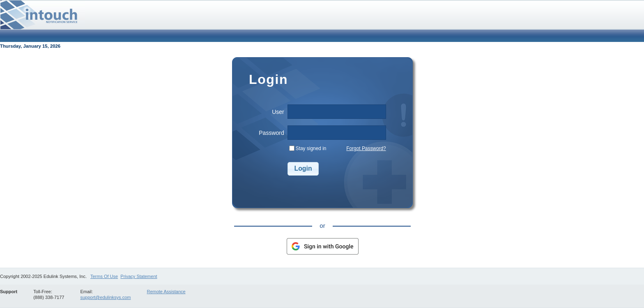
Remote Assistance (166, 292)
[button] (303, 169)
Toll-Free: (43, 292)
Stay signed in (311, 148)
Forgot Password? (366, 148)
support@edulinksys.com (105, 297)
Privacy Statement (139, 276)
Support (9, 292)
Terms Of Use (104, 276)
